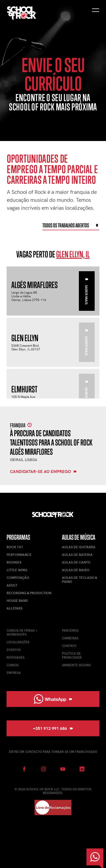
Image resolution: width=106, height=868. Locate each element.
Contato (69, 646)
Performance (19, 555)
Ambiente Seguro (76, 665)
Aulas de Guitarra (79, 547)
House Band (17, 600)
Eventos (14, 650)
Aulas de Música (79, 537)
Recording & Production (29, 593)
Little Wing (17, 570)
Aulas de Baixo (76, 570)
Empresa (14, 673)
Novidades (16, 657)
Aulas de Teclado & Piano (79, 580)
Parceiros (70, 630)
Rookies (14, 562)
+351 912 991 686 (53, 728)
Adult (12, 585)
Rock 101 (15, 547)
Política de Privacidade (72, 655)
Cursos (13, 665)
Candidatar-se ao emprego (43, 472)
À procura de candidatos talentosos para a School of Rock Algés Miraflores (51, 442)
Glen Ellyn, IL (73, 254)
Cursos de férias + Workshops (22, 632)
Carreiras (70, 638)
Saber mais (86, 292)
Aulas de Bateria (77, 555)
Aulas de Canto (76, 562)
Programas (18, 537)
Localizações (18, 642)
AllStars (15, 608)
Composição (18, 578)
